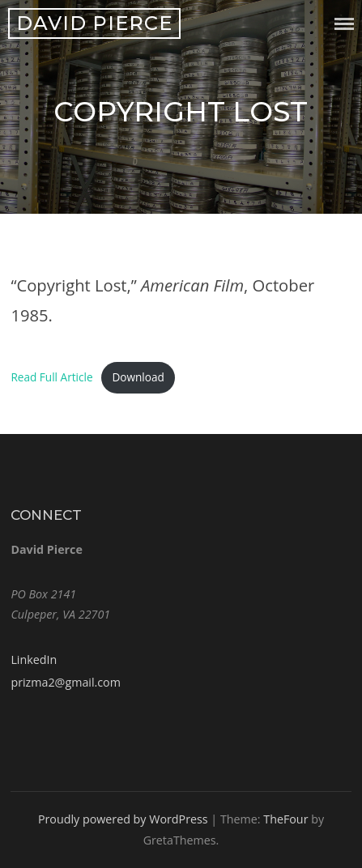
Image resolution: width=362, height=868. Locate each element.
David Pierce (94, 23)
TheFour (285, 819)
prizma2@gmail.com (66, 682)
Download (138, 377)
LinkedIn (34, 660)
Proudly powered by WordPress (123, 819)
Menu (344, 24)
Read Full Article (51, 377)
